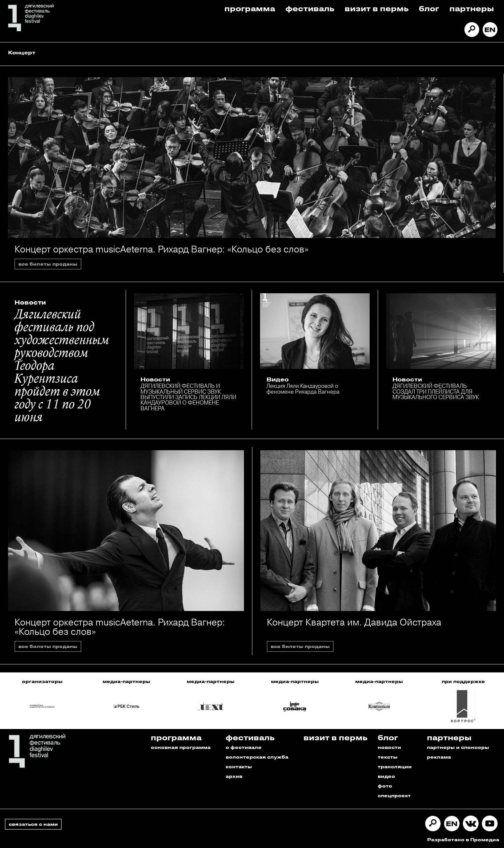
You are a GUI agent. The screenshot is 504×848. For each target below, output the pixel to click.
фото (385, 786)
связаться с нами (33, 824)
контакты (239, 766)
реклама (439, 757)
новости (389, 747)
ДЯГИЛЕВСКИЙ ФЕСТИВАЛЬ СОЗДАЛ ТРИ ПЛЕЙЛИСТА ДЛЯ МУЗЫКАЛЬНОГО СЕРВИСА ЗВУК (436, 391)
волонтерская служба (257, 757)
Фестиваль (310, 8)
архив (234, 776)
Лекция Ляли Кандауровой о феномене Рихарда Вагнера (303, 388)
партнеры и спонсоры (458, 747)
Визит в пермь (377, 8)
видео (386, 776)
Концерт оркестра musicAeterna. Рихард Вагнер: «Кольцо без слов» (162, 249)
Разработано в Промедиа (463, 839)
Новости (30, 302)
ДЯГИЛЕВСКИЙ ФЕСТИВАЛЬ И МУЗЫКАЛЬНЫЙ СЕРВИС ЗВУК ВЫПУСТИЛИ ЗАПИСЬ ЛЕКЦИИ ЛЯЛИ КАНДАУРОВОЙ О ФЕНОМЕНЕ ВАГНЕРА (188, 397)
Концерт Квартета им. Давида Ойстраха (354, 622)
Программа (250, 8)
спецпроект (394, 795)
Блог (429, 8)
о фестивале (244, 747)
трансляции (395, 766)
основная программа (181, 747)
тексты (388, 757)
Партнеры (472, 8)
